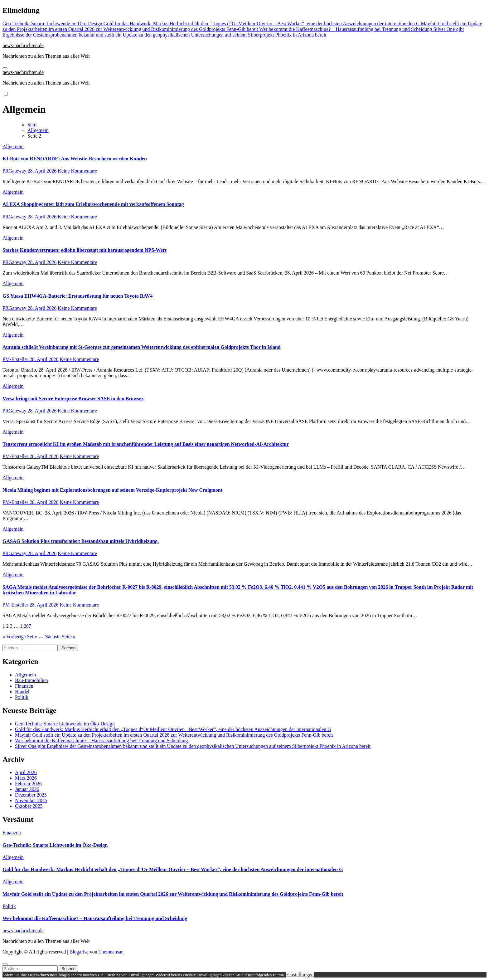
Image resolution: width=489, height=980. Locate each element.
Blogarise (79, 952)
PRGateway (15, 171)
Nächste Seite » (60, 637)
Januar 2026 (27, 789)
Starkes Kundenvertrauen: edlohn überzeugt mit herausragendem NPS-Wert (85, 250)
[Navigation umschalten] (5, 68)
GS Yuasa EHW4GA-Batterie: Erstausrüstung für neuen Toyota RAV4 (77, 296)
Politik (22, 697)
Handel (22, 692)
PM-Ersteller (16, 359)
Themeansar (111, 952)
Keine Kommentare (77, 171)
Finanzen (24, 686)
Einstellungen (300, 975)
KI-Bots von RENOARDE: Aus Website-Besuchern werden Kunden (75, 159)
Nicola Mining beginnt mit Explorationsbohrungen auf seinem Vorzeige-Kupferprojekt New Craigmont (112, 490)
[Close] (5, 964)
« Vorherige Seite (20, 637)
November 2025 (31, 800)
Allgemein (13, 146)
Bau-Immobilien (31, 680)
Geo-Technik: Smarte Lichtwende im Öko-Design (65, 724)
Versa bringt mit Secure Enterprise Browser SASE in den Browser (73, 399)
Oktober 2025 (29, 806)
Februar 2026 (28, 784)
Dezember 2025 (31, 795)
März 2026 (26, 778)
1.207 (26, 626)
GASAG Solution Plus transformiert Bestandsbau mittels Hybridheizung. (81, 541)
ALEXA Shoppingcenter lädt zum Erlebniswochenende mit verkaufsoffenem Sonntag (93, 204)
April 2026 (26, 772)
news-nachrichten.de (23, 45)
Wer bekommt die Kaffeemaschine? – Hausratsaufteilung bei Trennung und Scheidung (101, 741)
